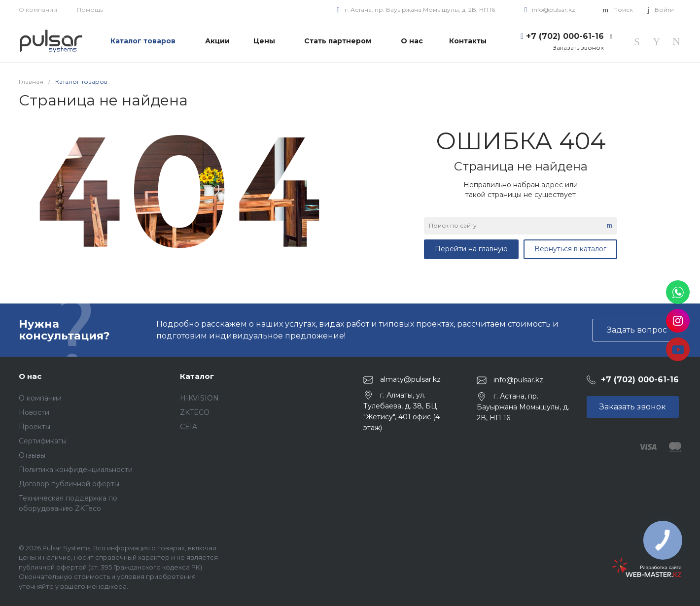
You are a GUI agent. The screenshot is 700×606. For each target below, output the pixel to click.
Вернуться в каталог (570, 249)
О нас (30, 376)
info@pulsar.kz (554, 10)
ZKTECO (195, 412)
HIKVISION (199, 398)
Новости (34, 412)
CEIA (189, 427)
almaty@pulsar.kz (410, 379)
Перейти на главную (471, 249)
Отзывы (32, 455)
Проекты (35, 427)
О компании (38, 10)
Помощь (90, 10)
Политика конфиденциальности (76, 470)
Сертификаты (43, 441)
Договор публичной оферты (69, 484)
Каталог (197, 376)
